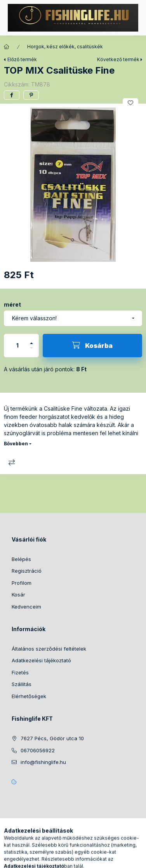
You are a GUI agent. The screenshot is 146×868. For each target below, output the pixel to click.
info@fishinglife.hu (43, 762)
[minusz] (31, 351)
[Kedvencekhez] (130, 103)
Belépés (21, 559)
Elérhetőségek (29, 696)
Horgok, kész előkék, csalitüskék (65, 47)
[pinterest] (31, 95)
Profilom (22, 583)
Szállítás (22, 684)
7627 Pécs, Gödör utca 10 (52, 738)
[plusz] (31, 340)
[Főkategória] (7, 47)
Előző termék (22, 59)
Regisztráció (27, 571)
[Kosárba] (92, 346)
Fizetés (20, 672)
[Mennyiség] (17, 346)
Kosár (18, 595)
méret (12, 304)
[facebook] (12, 95)
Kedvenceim (26, 607)
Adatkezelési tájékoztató (41, 660)
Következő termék (118, 59)
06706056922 (38, 750)
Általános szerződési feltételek (49, 649)
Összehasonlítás (12, 462)
